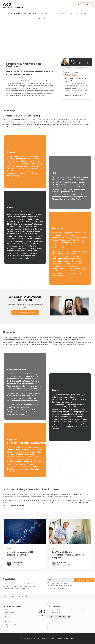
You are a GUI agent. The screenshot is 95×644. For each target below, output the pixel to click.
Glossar (33, 638)
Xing (56, 617)
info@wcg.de (8, 622)
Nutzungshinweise (56, 638)
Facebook (51, 617)
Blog (28, 638)
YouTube (64, 617)
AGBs (72, 638)
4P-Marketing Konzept (34, 120)
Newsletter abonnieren (83, 580)
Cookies (24, 638)
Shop (89, 5)
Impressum (66, 638)
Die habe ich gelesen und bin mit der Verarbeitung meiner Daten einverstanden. (60, 586)
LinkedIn (60, 617)
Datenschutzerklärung (59, 583)
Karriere (80, 5)
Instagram (69, 617)
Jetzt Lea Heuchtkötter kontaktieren (25, 312)
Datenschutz (46, 638)
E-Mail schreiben (71, 74)
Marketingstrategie (12, 91)
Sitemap (39, 638)
